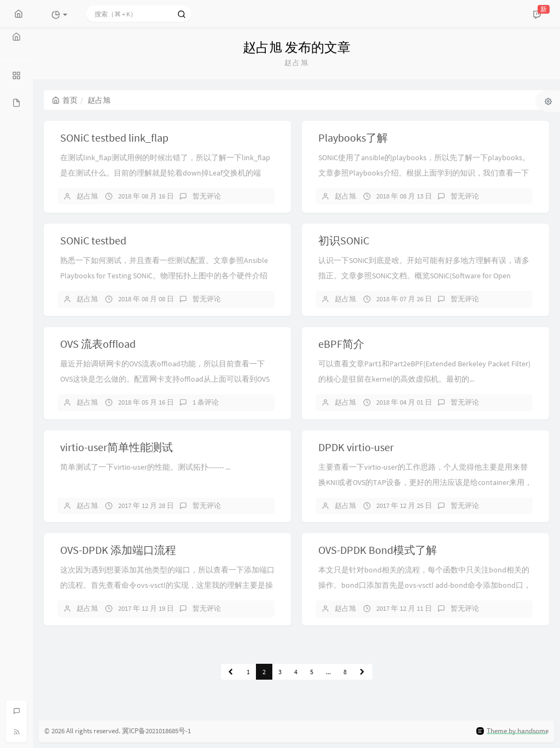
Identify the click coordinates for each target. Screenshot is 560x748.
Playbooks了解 (353, 138)
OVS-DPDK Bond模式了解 (378, 550)
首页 (65, 100)
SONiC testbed (93, 240)
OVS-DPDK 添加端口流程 (118, 550)
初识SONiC (344, 240)
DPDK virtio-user (356, 447)
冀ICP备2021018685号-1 (156, 731)
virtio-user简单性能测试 (116, 447)
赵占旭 (87, 196)
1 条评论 (206, 402)
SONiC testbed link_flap (114, 138)
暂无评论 (207, 196)
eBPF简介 (341, 344)
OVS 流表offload (98, 344)
